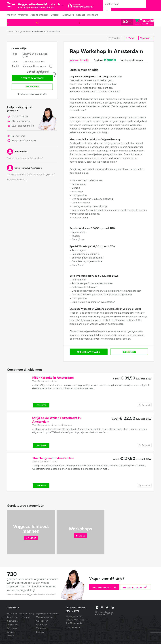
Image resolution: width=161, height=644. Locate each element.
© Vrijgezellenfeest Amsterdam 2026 (104, 613)
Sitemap (40, 632)
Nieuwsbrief (13, 621)
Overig (56, 15)
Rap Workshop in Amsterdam (46, 32)
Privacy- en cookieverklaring (20, 614)
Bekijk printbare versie (21, 142)
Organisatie (12, 625)
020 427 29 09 (141, 23)
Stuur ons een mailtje (21, 127)
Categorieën (42, 621)
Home (10, 32)
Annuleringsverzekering (18, 617)
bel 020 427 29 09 (135, 588)
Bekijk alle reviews (18, 181)
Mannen (11, 15)
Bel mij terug (16, 137)
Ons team (96, 15)
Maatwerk (71, 15)
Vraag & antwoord (45, 617)
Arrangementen (40, 15)
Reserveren (32, 88)
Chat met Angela (18, 123)
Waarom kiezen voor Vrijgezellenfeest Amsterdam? (31, 595)
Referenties (42, 625)
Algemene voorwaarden (48, 614)
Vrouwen (24, 15)
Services (11, 632)
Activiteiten (12, 628)
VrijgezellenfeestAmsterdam (45, 5)
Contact (84, 15)
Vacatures (41, 628)
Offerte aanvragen (32, 79)
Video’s (11, 636)
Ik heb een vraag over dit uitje (32, 95)
